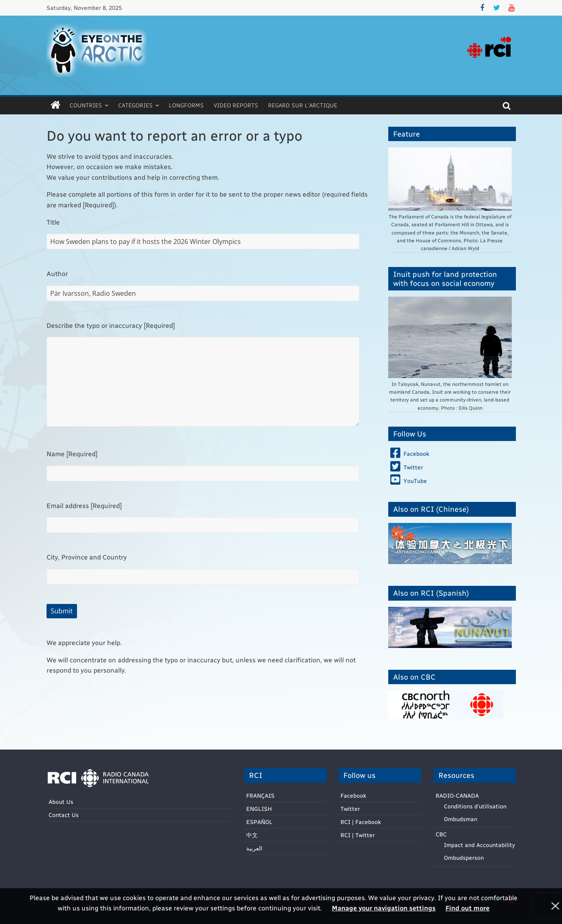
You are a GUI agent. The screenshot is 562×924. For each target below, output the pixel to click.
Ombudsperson (464, 858)
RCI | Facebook (361, 822)
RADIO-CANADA (457, 795)
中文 (252, 835)
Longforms (186, 105)
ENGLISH (259, 809)
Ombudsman (461, 819)
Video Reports (236, 105)
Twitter (350, 809)
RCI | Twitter (358, 835)
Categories (135, 105)
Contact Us (64, 815)
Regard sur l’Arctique (303, 105)
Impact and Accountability (479, 845)
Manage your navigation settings (384, 908)
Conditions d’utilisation (475, 806)
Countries (86, 105)
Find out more (468, 908)
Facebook (353, 795)
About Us (61, 802)
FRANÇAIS (260, 795)
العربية (254, 848)
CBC (441, 834)
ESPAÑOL (259, 822)
